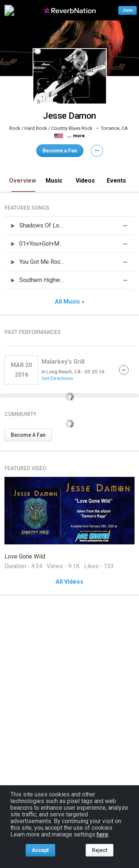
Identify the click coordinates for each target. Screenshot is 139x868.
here (102, 834)
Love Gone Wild (25, 556)
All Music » (70, 302)
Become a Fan (60, 151)
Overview (22, 181)
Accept (40, 850)
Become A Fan (28, 435)
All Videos (69, 582)
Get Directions (57, 378)
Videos (85, 181)
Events (116, 181)
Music (54, 181)
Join (128, 10)
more (79, 136)
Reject (100, 850)
